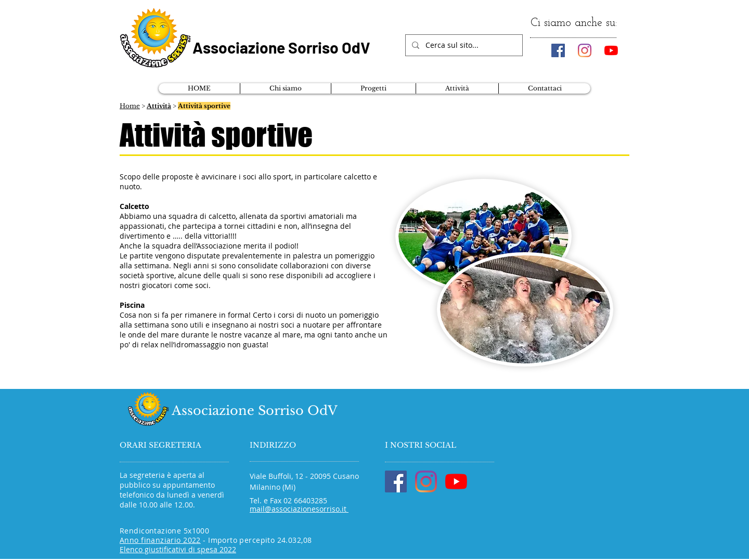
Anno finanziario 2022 (160, 540)
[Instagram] (585, 50)
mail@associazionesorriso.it (299, 509)
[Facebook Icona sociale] (558, 50)
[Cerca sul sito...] (463, 45)
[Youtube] (611, 50)
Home (130, 106)
